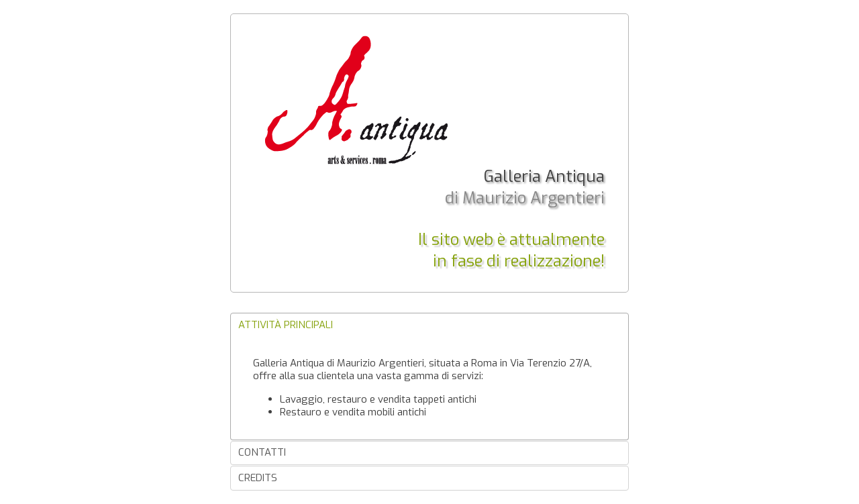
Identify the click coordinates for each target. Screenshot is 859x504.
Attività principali (286, 325)
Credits (258, 478)
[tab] (429, 325)
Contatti (262, 452)
